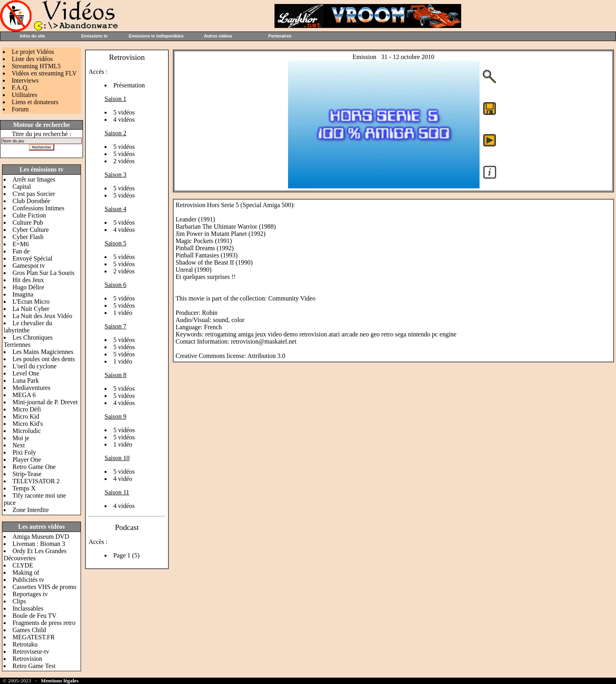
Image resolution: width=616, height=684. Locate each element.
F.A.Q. (20, 88)
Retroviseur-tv (31, 651)
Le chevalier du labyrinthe (28, 327)
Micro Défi (27, 409)
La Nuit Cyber (31, 309)
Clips (19, 601)
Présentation (129, 85)
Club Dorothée (31, 201)
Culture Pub (28, 222)
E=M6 (21, 244)
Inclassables (28, 608)
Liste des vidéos (32, 59)
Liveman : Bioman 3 (39, 544)
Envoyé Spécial (32, 258)
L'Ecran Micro (31, 301)
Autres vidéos (218, 36)
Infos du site (33, 36)
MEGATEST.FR (34, 637)
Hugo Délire (28, 287)
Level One (26, 373)
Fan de (21, 251)
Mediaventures (31, 388)
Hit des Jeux (28, 280)
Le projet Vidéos (33, 52)
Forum (20, 109)
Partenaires (280, 36)
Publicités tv (28, 580)
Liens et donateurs (35, 102)
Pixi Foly (24, 452)
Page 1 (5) (126, 555)
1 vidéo (123, 313)
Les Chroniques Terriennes (28, 341)
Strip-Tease (27, 474)
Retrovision (27, 659)
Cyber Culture (31, 230)
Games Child (29, 630)
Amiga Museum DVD (41, 537)
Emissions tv (95, 36)
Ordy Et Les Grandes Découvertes (35, 555)
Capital (22, 187)
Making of (26, 572)
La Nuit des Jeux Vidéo (42, 316)
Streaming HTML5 (36, 66)
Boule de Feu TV (34, 616)
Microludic (27, 431)
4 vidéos (124, 120)
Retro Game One (34, 467)
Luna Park (26, 381)
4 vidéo (123, 479)
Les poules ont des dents (43, 359)
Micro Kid (26, 416)
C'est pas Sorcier (34, 194)
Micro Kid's (28, 424)
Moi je (21, 438)
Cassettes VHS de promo (44, 587)
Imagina (23, 294)
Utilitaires (24, 95)
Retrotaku (25, 644)
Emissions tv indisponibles (156, 36)
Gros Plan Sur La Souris (43, 273)
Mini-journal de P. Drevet (45, 402)
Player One (27, 460)
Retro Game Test (34, 666)
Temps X (24, 488)
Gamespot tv (29, 266)
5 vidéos (124, 112)
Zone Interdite (31, 510)
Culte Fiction (29, 215)
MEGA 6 (24, 395)
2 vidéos (124, 161)
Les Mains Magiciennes (43, 352)
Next (19, 445)
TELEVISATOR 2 (36, 481)
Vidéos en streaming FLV (44, 73)
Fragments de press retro (44, 623)
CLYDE (23, 565)
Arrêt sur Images (34, 179)
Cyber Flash (28, 237)
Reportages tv (30, 594)
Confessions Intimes (38, 208)
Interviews (25, 80)
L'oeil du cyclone (34, 366)
